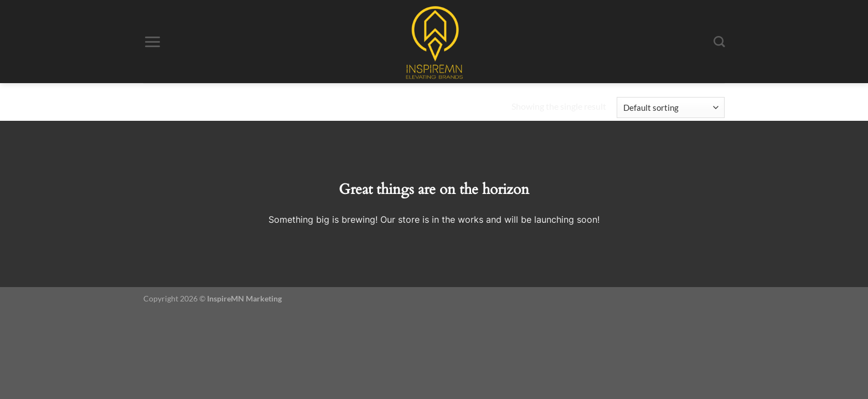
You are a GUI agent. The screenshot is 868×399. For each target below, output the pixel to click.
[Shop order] (671, 108)
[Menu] (152, 42)
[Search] (719, 42)
